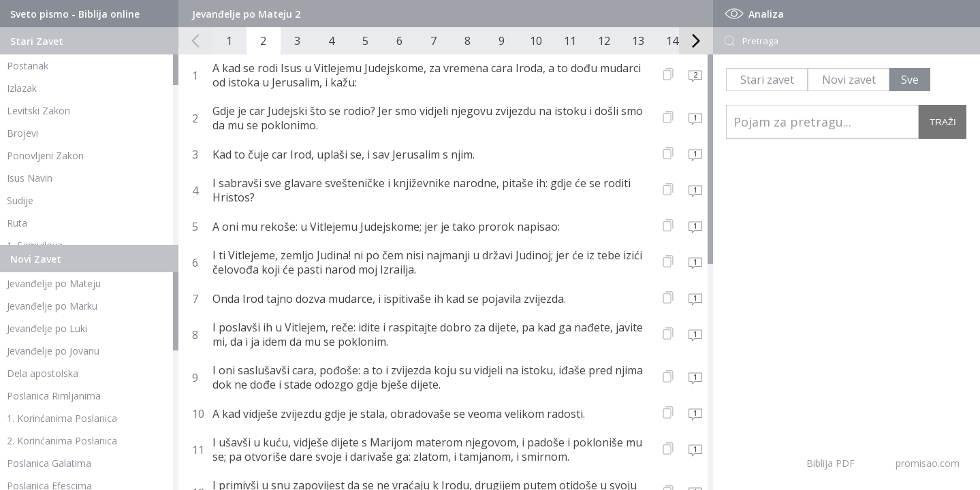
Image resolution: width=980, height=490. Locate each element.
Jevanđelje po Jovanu (53, 351)
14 (672, 41)
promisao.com (928, 463)
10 (536, 41)
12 (604, 41)
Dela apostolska (43, 373)
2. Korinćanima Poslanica (62, 441)
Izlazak (22, 88)
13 (638, 41)
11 (570, 41)
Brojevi (22, 133)
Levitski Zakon (38, 111)
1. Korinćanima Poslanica (62, 418)
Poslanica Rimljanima (54, 396)
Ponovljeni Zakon (45, 156)
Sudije (20, 200)
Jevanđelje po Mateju (54, 283)
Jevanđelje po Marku (52, 306)
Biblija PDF (831, 463)
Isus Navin (30, 178)
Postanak (28, 66)
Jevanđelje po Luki (47, 328)
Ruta (17, 223)
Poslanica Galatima (49, 463)
